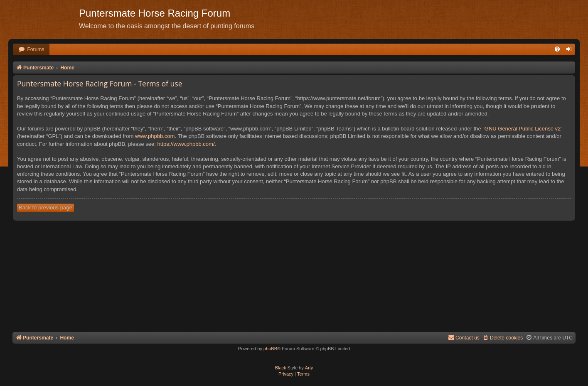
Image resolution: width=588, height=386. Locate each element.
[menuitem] (31, 50)
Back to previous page (46, 208)
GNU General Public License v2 (523, 129)
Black (281, 368)
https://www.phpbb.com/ (186, 144)
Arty (309, 368)
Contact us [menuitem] (464, 338)
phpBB (270, 349)
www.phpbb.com (155, 136)
